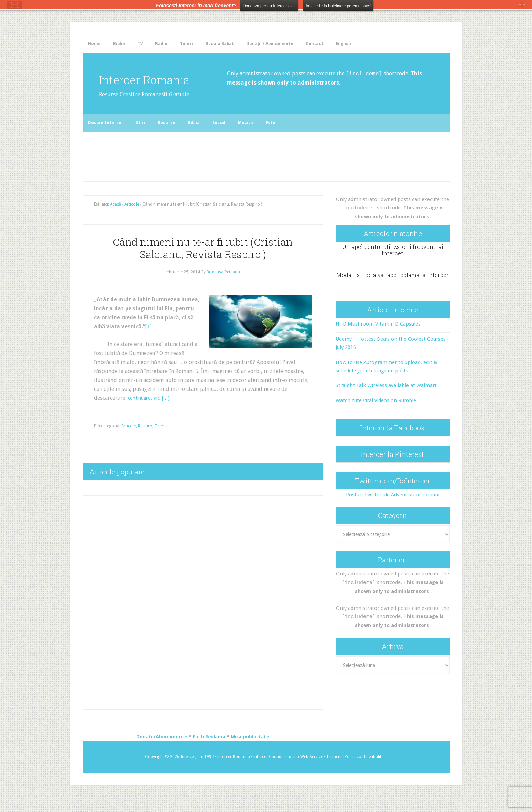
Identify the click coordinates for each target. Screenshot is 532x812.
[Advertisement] (225, 176)
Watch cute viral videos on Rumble (376, 416)
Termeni (334, 773)
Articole (129, 442)
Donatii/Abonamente (162, 753)
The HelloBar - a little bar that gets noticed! (14, 5)
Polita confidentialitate (366, 773)
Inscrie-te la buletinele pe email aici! (338, 6)
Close (522, 5)
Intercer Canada (268, 773)
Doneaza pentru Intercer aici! (269, 6)
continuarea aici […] (153, 414)
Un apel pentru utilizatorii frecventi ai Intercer (393, 265)
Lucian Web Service (305, 773)
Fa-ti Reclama (209, 753)
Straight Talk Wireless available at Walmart (386, 401)
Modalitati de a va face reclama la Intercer (393, 291)
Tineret (161, 442)
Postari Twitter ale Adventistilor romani (393, 510)
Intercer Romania (135, 86)
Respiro (145, 442)
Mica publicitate (250, 753)
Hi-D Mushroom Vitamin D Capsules (378, 340)
